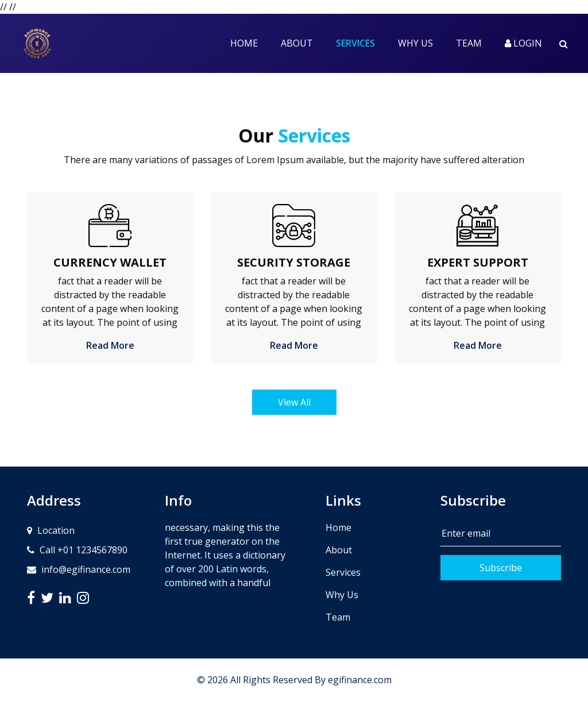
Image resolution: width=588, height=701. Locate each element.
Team (469, 43)
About (297, 43)
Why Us (415, 43)
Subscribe (501, 568)
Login (523, 43)
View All (294, 402)
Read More (110, 345)
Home (244, 43)
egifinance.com (360, 680)
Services (361, 43)
